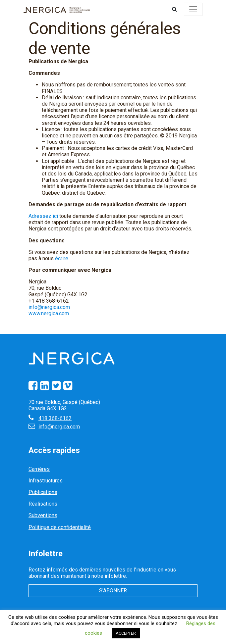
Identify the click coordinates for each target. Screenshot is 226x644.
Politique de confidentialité (60, 527)
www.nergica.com (49, 313)
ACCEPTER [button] (126, 633)
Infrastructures (46, 481)
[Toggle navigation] (193, 9)
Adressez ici (43, 216)
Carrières (39, 469)
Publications (43, 492)
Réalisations (43, 504)
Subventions (43, 515)
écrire (62, 258)
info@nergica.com (49, 307)
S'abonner (113, 591)
